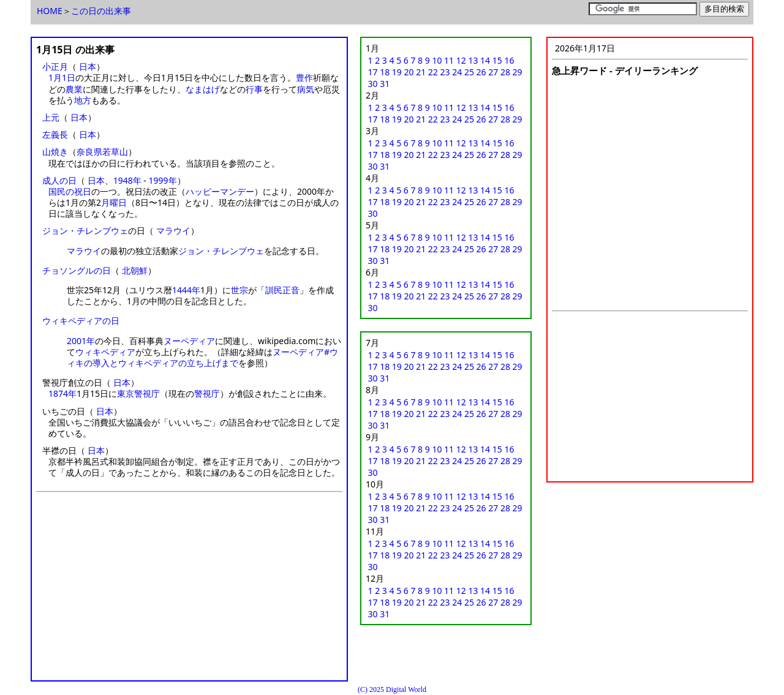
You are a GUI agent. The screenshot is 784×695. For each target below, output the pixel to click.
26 (481, 72)
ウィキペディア (105, 352)
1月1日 (62, 77)
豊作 (304, 77)
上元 (51, 117)
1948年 (127, 180)
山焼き (55, 152)
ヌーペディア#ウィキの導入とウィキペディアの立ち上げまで (202, 357)
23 (445, 72)
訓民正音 (282, 290)
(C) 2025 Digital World (392, 689)
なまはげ (203, 89)
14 (485, 60)
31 (385, 84)
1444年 (186, 290)
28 (505, 72)
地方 (83, 100)
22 (433, 72)
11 (449, 60)
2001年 (81, 341)
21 (421, 72)
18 (385, 72)
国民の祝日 (70, 191)
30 (373, 84)
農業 (74, 89)
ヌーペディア (189, 341)
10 (437, 60)
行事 (254, 89)
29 (518, 72)
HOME (50, 11)
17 (373, 72)
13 (473, 60)
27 (493, 72)
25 (469, 72)
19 (397, 72)
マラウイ (173, 231)
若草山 (115, 152)
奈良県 (89, 152)
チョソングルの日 (77, 270)
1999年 (162, 180)
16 (509, 60)
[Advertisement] (189, 590)
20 (409, 72)
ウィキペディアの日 (81, 321)
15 (497, 60)
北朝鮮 (135, 270)
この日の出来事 (101, 11)
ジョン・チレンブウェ (85, 231)
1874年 (62, 393)
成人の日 (59, 180)
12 (461, 60)
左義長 (55, 134)
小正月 (55, 66)
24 (457, 72)
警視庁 (207, 393)
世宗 (239, 290)
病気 (306, 89)
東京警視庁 (138, 393)
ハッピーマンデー (220, 191)
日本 (88, 66)
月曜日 (114, 202)
